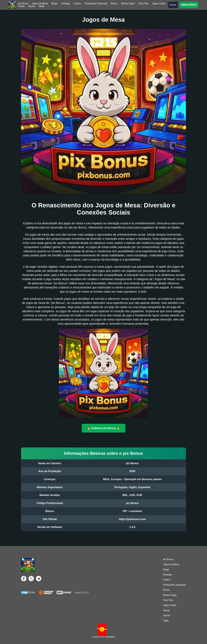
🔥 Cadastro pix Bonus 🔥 (103, 428)
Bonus (114, 3)
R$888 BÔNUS (189, 5)
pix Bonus (23, 3)
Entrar (173, 5)
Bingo (55, 3)
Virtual (21, 6)
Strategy (66, 3)
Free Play (143, 3)
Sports (31, 6)
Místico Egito (128, 3)
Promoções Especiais (96, 3)
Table (41, 6)
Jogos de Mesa (40, 3)
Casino (77, 3)
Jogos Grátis (159, 3)
